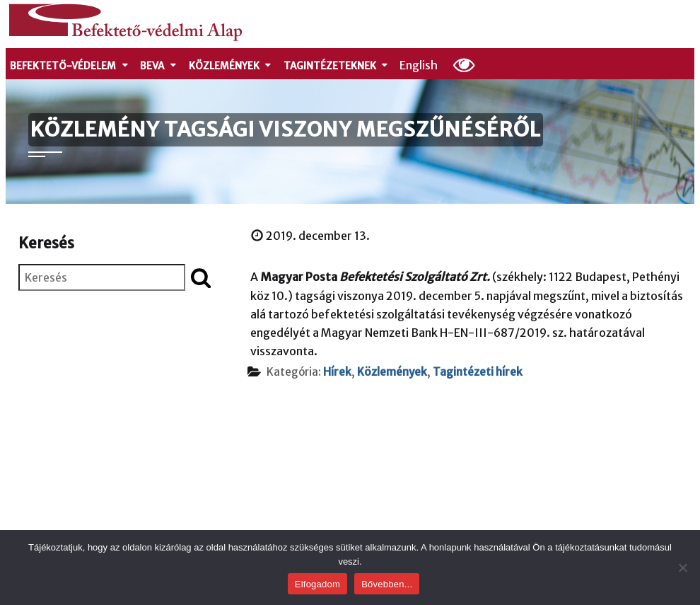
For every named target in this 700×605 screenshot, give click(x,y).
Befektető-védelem (70, 66)
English (419, 65)
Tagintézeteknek (337, 66)
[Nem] (682, 567)
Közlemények (231, 66)
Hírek (337, 372)
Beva (159, 66)
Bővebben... (387, 584)
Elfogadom (317, 584)
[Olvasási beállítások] (464, 64)
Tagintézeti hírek (478, 372)
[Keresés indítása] (201, 277)
